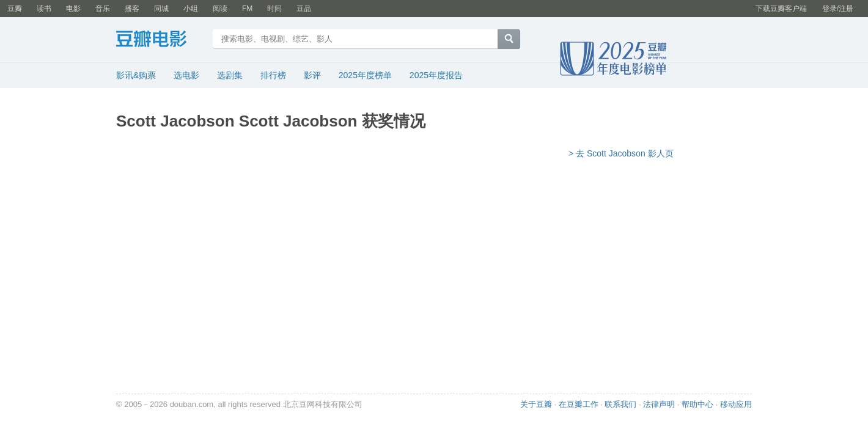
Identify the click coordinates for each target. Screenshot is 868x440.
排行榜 (273, 75)
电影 (73, 9)
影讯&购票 (136, 75)
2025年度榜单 (365, 75)
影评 (312, 75)
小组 (191, 9)
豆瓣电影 (160, 40)
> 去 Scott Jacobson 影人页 (621, 153)
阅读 (220, 9)
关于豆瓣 (536, 404)
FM (247, 9)
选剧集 (230, 75)
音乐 (103, 9)
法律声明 (659, 404)
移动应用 (736, 404)
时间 (274, 9)
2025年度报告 (436, 75)
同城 (161, 9)
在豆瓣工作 (579, 404)
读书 (44, 9)
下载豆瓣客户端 (781, 9)
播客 (132, 9)
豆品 (304, 9)
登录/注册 (838, 9)
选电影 (186, 75)
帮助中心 (697, 404)
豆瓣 (15, 9)
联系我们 (620, 404)
